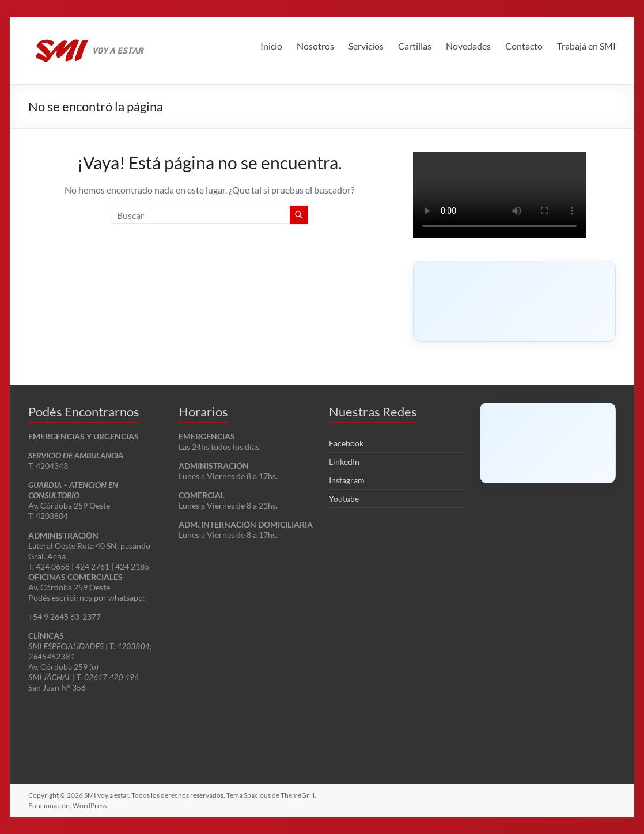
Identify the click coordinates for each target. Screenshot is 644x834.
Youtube (344, 498)
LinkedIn (344, 462)
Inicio (271, 46)
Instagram (347, 480)
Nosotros (315, 46)
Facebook (346, 443)
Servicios (366, 46)
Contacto (524, 46)
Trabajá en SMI (586, 46)
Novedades (468, 46)
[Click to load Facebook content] (514, 301)
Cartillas (415, 46)
